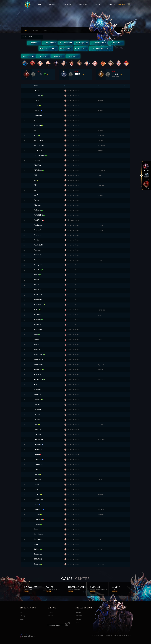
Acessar (27, 591)
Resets (34, 43)
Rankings (98, 4)
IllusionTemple (99, 43)
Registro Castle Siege (101, 48)
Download (51, 616)
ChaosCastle (66, 43)
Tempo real (29, 56)
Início (40, 4)
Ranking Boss (116, 43)
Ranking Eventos (48, 48)
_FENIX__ (116, 74)
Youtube (78, 619)
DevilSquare (82, 43)
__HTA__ (41, 74)
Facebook (79, 616)
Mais (111, 4)
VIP (49, 619)
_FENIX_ (78, 74)
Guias (22, 619)
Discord (78, 622)
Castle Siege (81, 48)
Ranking (23, 616)
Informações (83, 4)
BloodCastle (50, 43)
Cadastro (52, 4)
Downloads (67, 4)
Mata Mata (66, 48)
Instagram (79, 612)
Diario (43, 56)
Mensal (73, 56)
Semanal (58, 56)
